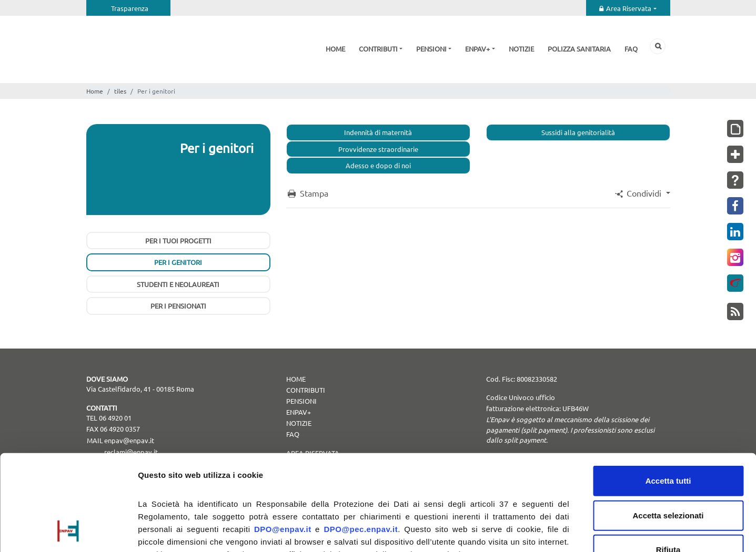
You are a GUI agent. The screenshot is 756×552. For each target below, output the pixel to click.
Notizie (521, 49)
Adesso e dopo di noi (378, 165)
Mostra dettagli (553, 531)
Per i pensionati (178, 306)
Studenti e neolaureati (178, 284)
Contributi (378, 49)
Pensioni (431, 49)
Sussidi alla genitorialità (578, 132)
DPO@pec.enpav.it (361, 440)
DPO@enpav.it (283, 440)
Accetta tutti (668, 391)
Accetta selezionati (668, 426)
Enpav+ (477, 49)
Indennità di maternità (378, 132)
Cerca (658, 46)
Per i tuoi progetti (178, 241)
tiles (120, 91)
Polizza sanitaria (579, 49)
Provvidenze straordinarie (378, 149)
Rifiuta (668, 460)
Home (335, 49)
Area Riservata (629, 8)
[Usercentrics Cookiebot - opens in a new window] (68, 531)
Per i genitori (178, 262)
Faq (631, 49)
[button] (641, 193)
